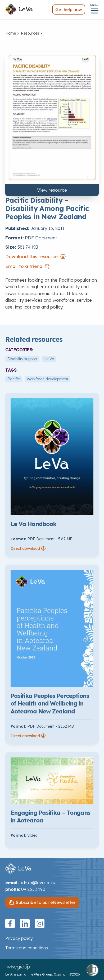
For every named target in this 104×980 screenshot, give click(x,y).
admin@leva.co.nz (38, 883)
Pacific (14, 379)
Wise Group (43, 974)
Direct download (28, 548)
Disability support (22, 359)
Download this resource (36, 257)
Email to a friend (28, 266)
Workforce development (48, 379)
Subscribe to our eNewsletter (46, 902)
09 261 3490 (33, 889)
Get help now (69, 10)
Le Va (49, 359)
